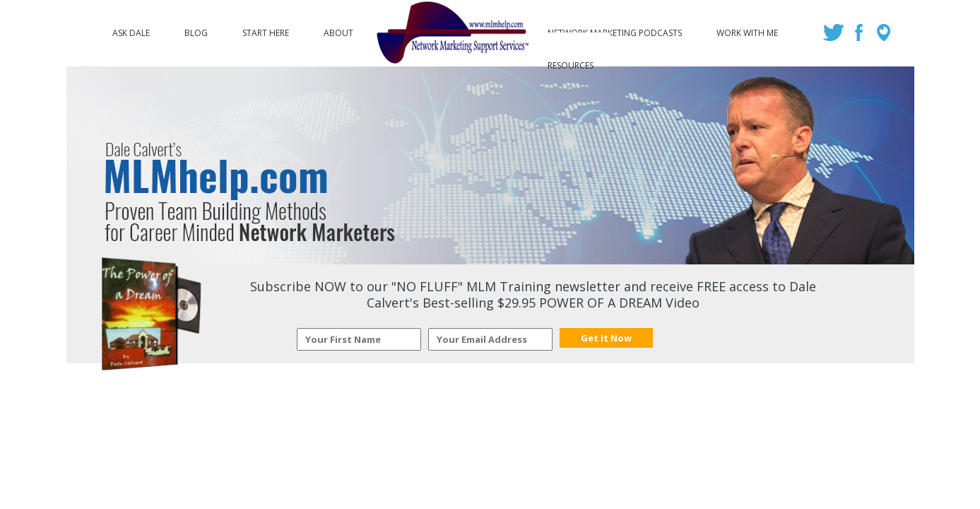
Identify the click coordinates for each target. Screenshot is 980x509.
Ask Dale (131, 30)
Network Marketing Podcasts (615, 30)
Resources (571, 62)
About (338, 30)
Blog (196, 30)
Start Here (266, 30)
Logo (450, 33)
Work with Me (747, 30)
